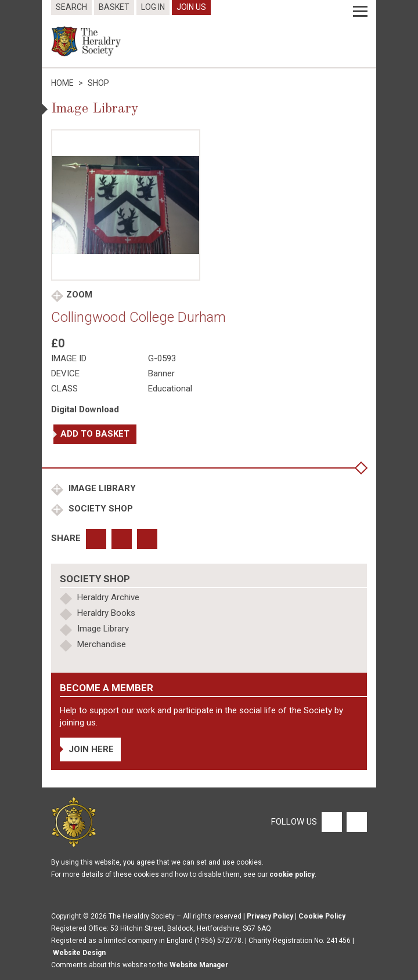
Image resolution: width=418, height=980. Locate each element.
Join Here (91, 749)
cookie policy (292, 874)
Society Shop (100, 509)
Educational (170, 389)
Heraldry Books (106, 613)
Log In (153, 7)
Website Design (79, 953)
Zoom (79, 295)
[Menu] (360, 12)
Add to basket (95, 434)
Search (71, 7)
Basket (114, 7)
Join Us (191, 7)
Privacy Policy (270, 916)
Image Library (101, 488)
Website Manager (199, 965)
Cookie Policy (322, 916)
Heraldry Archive (108, 597)
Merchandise (102, 644)
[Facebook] (331, 822)
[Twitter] (355, 822)
